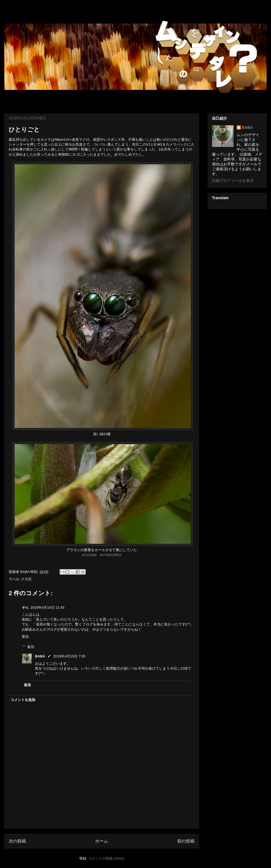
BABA (40, 656)
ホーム (102, 841)
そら (25, 607)
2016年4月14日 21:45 (47, 607)
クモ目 (26, 579)
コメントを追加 (23, 700)
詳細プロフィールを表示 (233, 181)
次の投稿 (17, 841)
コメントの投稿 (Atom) (106, 858)
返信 (25, 636)
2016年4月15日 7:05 (70, 656)
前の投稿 (186, 841)
